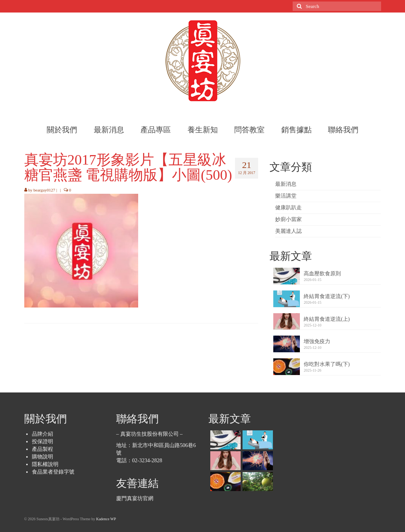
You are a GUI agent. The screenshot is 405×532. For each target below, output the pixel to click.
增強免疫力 (317, 341)
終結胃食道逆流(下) (327, 296)
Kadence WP (106, 519)
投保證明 (43, 442)
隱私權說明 (45, 464)
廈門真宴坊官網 (135, 498)
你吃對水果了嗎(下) (327, 364)
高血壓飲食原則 (322, 274)
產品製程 (43, 449)
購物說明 (43, 457)
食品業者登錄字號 (53, 472)
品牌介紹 (43, 434)
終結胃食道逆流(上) (327, 319)
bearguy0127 (44, 190)
